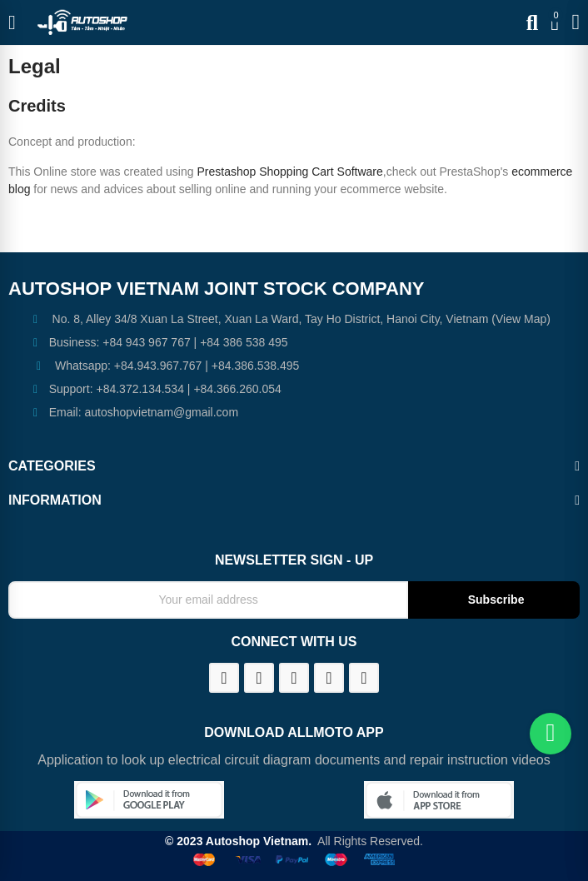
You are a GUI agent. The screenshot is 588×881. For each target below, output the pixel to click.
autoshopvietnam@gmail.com (161, 412)
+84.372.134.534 (140, 389)
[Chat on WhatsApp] (551, 734)
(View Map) (519, 319)
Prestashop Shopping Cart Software (289, 172)
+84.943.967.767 (158, 366)
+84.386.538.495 (256, 366)
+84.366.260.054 (237, 389)
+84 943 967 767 (147, 342)
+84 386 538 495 (244, 342)
